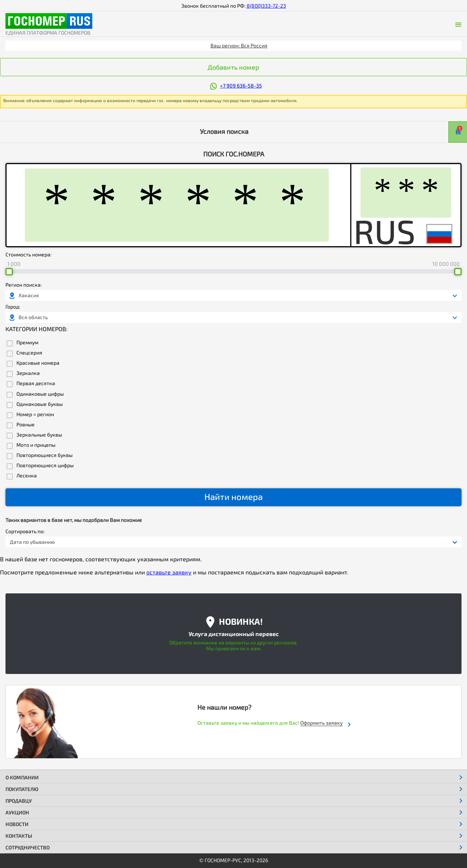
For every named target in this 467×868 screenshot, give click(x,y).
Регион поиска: (24, 285)
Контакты (19, 836)
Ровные (26, 425)
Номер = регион (35, 414)
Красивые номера (38, 363)
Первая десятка (36, 383)
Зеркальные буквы (39, 435)
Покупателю (22, 789)
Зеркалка (28, 373)
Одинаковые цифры (40, 394)
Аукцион (17, 812)
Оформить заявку (321, 723)
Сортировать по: (25, 531)
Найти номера (233, 497)
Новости (17, 824)
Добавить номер (233, 67)
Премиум (27, 342)
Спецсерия (29, 353)
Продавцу (19, 801)
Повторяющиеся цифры (45, 465)
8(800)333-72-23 (266, 6)
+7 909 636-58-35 (241, 86)
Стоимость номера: (28, 255)
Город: (13, 307)
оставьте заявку (169, 572)
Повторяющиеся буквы (45, 455)
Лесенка (27, 476)
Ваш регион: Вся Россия (239, 45)
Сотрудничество (28, 847)
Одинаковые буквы (40, 404)
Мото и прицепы (36, 445)
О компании (22, 777)
